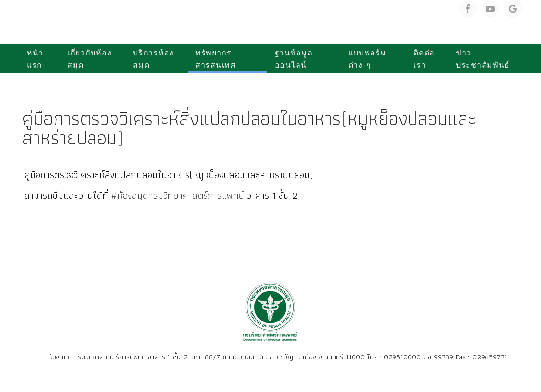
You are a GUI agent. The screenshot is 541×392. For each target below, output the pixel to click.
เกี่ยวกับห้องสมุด (89, 59)
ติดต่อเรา (424, 59)
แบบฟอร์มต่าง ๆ (367, 59)
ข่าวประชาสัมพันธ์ (483, 59)
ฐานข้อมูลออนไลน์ (294, 59)
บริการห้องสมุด (153, 59)
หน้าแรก (35, 59)
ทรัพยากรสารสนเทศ (215, 59)
